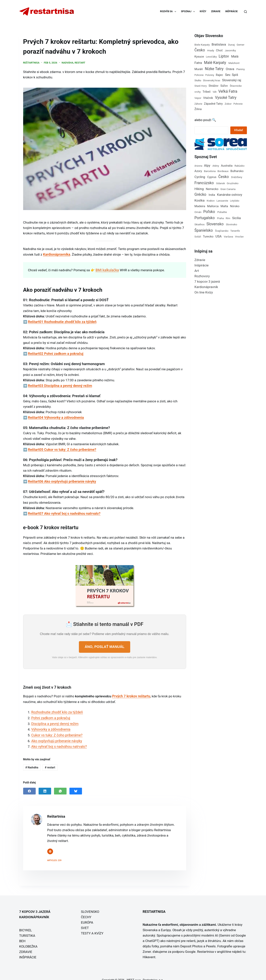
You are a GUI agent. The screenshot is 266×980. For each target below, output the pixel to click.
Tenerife (235, 231)
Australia (227, 166)
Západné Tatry (213, 104)
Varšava (228, 237)
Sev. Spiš (232, 75)
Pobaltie (222, 212)
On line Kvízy (204, 292)
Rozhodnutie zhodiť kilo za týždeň (56, 707)
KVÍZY (203, 11)
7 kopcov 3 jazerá (207, 281)
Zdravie (200, 260)
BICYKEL (26, 923)
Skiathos (199, 224)
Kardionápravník (206, 287)
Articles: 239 (54, 854)
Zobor (228, 104)
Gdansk (220, 183)
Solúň (198, 237)
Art (197, 271)
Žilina (198, 109)
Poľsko (209, 212)
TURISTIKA (27, 929)
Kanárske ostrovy (230, 195)
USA (219, 236)
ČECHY (86, 910)
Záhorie (198, 104)
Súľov (224, 86)
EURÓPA (87, 916)
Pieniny (241, 69)
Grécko (200, 195)
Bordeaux (223, 171)
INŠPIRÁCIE (231, 11)
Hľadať (239, 130)
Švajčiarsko (222, 231)
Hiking (199, 189)
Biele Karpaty (202, 45)
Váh (214, 92)
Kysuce (199, 57)
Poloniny (210, 75)
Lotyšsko (235, 201)
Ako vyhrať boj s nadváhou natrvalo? (57, 740)
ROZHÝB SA (169, 12)
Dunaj (231, 45)
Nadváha (67, 62)
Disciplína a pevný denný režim (54, 718)
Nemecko (212, 189)
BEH (22, 934)
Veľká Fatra (228, 91)
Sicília (236, 218)
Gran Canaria (228, 189)
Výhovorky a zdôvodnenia (50, 724)
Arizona (198, 166)
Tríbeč (207, 92)
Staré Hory (201, 86)
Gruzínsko (233, 183)
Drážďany (237, 177)
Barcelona (210, 171)
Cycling (200, 177)
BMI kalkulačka (106, 268)
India (212, 195)
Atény (216, 166)
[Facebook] (29, 784)
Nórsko (235, 206)
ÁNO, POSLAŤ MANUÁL (105, 643)
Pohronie (199, 75)
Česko (200, 50)
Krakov (211, 201)
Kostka (199, 200)
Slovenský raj (232, 80)
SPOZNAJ (189, 12)
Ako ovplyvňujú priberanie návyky (55, 735)
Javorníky (230, 50)
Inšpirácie (201, 265)
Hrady (211, 50)
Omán (198, 212)
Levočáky (211, 57)
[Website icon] (50, 845)
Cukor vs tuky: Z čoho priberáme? (55, 729)
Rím (228, 218)
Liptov (224, 56)
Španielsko (204, 230)
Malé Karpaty (215, 63)
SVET (85, 921)
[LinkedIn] (45, 784)
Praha (220, 218)
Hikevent (149, 950)
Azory (198, 171)
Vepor (198, 98)
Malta (224, 206)
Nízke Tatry (214, 69)
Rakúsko (240, 166)
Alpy (207, 165)
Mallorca (213, 206)
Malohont (234, 63)
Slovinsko (231, 224)
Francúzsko (204, 183)
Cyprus (212, 177)
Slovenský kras (212, 80)
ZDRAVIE (216, 11)
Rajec (220, 75)
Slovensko (215, 224)
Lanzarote (222, 201)
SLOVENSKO (90, 905)
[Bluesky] (76, 784)
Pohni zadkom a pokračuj (50, 713)
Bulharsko (237, 171)
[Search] (245, 12)
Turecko (208, 237)
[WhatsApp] (60, 784)
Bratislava (219, 44)
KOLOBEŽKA (28, 940)
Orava (230, 69)
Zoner (147, 945)
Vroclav (239, 237)
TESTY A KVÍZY (92, 927)
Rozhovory (202, 276)
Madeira (200, 206)
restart (80, 62)
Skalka (198, 81)
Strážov (213, 86)
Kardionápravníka (56, 253)
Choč (219, 50)
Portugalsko (205, 218)
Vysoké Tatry (226, 98)
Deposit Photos (192, 939)
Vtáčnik (208, 98)
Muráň (199, 69)
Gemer (241, 45)
